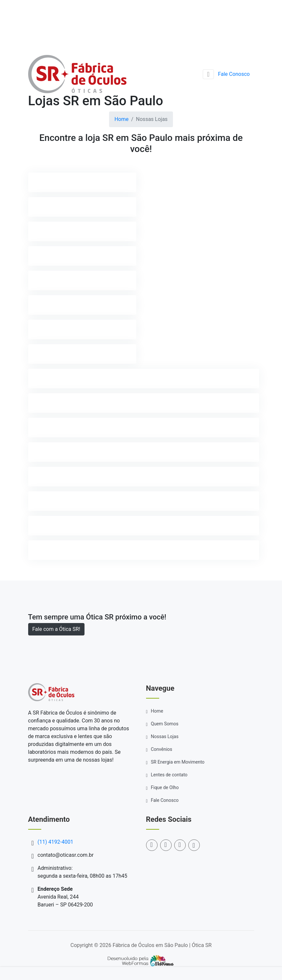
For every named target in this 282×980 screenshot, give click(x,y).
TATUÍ (42, 525)
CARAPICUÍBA (52, 231)
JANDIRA (46, 378)
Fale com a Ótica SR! (56, 629)
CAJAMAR (47, 280)
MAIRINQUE (49, 403)
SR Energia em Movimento (178, 762)
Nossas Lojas (165, 736)
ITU (39, 329)
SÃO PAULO (49, 476)
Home (121, 119)
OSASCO (45, 427)
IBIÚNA (43, 305)
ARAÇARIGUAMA (55, 182)
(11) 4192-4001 (236, 12)
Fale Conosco (234, 74)
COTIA (42, 256)
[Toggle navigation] (208, 74)
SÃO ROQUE (49, 501)
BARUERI (45, 207)
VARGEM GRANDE (56, 550)
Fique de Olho (165, 787)
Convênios (162, 749)
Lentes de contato (169, 775)
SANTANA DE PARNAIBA (64, 452)
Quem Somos (165, 724)
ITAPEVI (44, 354)
